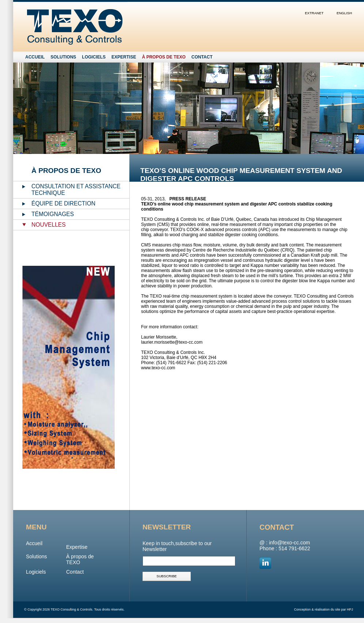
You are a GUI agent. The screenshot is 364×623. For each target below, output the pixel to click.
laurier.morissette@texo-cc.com (172, 342)
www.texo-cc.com (158, 368)
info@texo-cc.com (289, 543)
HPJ (350, 609)
